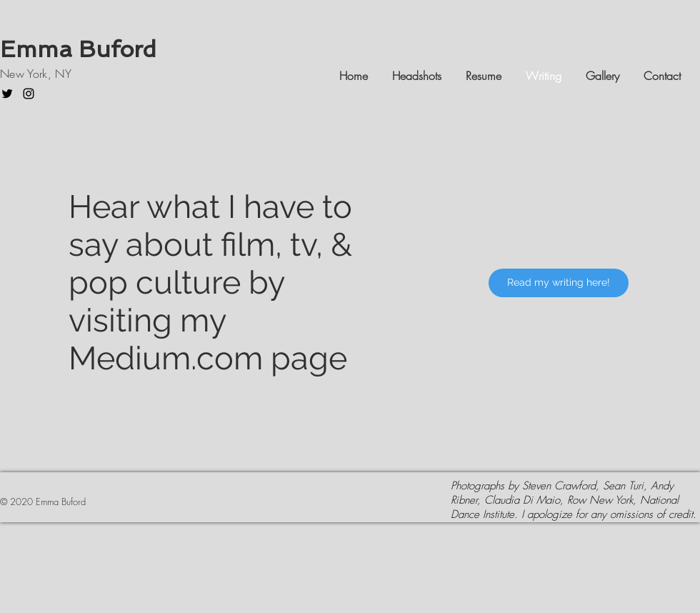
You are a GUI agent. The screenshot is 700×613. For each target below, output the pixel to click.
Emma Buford (81, 49)
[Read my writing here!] (559, 283)
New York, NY (36, 74)
